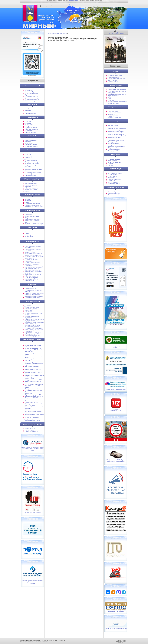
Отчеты (27, 112)
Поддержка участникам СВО (33, 380)
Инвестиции (28, 312)
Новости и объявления (31, 146)
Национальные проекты (32, 99)
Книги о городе (112, 80)
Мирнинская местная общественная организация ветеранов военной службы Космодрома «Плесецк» (116, 140)
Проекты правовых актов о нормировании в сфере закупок (34, 206)
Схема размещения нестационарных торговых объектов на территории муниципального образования (34, 326)
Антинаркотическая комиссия (33, 372)
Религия (110, 165)
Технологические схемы (32, 216)
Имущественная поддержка (33, 333)
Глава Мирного (29, 109)
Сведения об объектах (31, 260)
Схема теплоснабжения (32, 278)
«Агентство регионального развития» (116, 629)
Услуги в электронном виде (33, 219)
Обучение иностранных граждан (34, 375)
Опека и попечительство (32, 374)
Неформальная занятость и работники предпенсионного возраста (33, 411)
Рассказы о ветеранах (115, 179)
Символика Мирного (31, 92)
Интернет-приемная (31, 114)
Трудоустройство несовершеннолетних (114, 117)
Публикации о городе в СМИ (116, 79)
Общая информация (31, 140)
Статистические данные (32, 101)
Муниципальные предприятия (117, 90)
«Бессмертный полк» (114, 184)
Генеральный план (30, 252)
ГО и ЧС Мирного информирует (34, 384)
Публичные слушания (31, 129)
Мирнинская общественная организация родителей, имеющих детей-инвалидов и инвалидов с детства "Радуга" (117, 134)
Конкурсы (27, 199)
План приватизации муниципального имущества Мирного (33, 290)
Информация (29, 131)
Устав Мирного (29, 90)
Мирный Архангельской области (57, 34)
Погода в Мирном (113, 192)
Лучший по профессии (115, 162)
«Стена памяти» (113, 182)
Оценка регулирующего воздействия (32, 317)
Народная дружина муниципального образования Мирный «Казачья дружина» (117, 145)
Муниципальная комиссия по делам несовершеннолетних (33, 370)
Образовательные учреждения (117, 94)
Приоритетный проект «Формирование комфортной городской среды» (33, 404)
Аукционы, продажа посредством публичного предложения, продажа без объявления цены (35, 295)
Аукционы (28, 202)
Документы (28, 111)
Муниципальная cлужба (32, 389)
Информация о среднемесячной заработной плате (118, 102)
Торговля (27, 360)
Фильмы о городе (113, 82)
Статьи (27, 233)
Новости (27, 232)
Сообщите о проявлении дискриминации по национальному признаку (32, 419)
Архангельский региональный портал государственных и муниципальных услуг (33, 449)
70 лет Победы (112, 176)
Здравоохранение (113, 96)
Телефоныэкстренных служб (116, 410)
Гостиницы (111, 100)
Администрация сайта (31, 432)
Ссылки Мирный (30, 430)
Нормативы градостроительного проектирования (34, 257)
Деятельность (29, 125)
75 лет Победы (112, 175)
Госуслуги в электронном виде (34, 224)
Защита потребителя (31, 359)
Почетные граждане (114, 159)
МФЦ (26, 218)
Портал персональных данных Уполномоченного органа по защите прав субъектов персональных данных (33, 581)
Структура (28, 122)
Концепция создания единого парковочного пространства (33, 254)
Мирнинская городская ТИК (33, 395)
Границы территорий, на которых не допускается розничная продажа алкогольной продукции (35, 321)
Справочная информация (32, 298)
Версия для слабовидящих (116, 32)
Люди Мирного (112, 161)
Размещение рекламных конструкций (32, 265)
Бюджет (27, 191)
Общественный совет (114, 148)
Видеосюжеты (29, 236)
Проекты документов (31, 128)
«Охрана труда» (29, 401)
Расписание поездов (114, 193)
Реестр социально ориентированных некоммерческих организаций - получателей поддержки (117, 128)
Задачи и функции (30, 156)
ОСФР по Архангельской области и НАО (32, 378)
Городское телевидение (32, 238)
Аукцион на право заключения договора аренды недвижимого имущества (34, 363)
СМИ (109, 99)
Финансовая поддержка (32, 307)
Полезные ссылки (30, 334)
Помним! (110, 164)
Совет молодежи (113, 111)
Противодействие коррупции (33, 390)
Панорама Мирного (114, 77)
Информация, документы (32, 204)
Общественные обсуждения (33, 275)
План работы (29, 157)
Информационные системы (33, 172)
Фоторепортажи (29, 235)
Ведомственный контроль (32, 168)
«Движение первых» (114, 149)
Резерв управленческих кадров (34, 396)
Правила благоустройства (32, 263)
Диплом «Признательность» (33, 348)
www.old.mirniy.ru (73, 1)
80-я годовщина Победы (115, 173)
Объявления (28, 310)
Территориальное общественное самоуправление (34, 415)
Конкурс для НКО (113, 151)
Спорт (110, 97)
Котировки (28, 201)
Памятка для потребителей (116, 612)
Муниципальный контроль (32, 162)
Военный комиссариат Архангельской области (116, 345)
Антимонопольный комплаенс (34, 169)
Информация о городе (31, 96)
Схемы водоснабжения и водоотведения (32, 280)
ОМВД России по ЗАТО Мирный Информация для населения (116, 461)
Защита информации (31, 174)
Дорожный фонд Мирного (32, 163)
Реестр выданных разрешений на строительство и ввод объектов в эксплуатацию (34, 269)
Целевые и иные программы (33, 98)
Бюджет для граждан (31, 190)
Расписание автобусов (115, 195)
